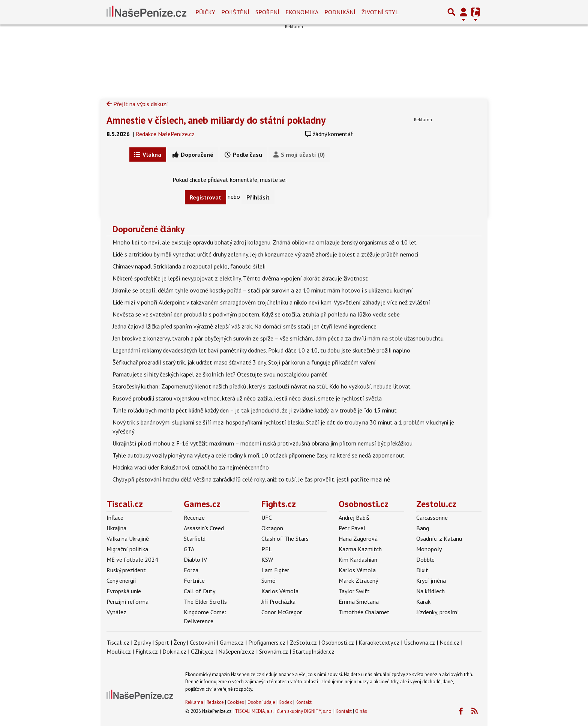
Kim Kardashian (358, 559)
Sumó (268, 580)
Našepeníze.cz (236, 651)
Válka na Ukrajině (128, 538)
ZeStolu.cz (303, 642)
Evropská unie (124, 591)
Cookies (236, 702)
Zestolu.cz (436, 504)
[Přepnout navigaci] (463, 12)
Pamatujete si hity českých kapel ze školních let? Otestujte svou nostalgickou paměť (220, 374)
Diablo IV (195, 559)
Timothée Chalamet (364, 612)
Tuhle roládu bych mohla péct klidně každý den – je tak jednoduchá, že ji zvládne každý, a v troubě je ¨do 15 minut (255, 410)
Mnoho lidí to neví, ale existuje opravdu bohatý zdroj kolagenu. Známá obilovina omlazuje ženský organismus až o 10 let (265, 242)
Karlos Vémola (280, 591)
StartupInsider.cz (313, 651)
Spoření (267, 12)
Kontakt (304, 702)
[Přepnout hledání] (451, 12)
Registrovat (205, 197)
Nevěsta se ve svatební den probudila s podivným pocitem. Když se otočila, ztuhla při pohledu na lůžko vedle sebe (256, 314)
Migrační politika (127, 549)
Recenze (194, 517)
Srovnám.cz (274, 651)
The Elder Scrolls (205, 601)
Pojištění (235, 12)
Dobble (425, 559)
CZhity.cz (202, 651)
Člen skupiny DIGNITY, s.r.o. (304, 711)
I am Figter (275, 570)
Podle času (243, 154)
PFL (267, 549)
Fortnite (194, 580)
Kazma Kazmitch (360, 549)
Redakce (215, 702)
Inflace (115, 517)
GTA (189, 549)
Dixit (422, 570)
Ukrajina (116, 528)
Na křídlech (430, 591)
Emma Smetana (359, 601)
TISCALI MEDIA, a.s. (254, 711)
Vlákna (148, 154)
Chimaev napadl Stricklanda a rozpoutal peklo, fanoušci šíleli (189, 266)
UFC (267, 517)
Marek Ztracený (358, 580)
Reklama (194, 702)
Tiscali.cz (125, 504)
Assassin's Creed (204, 528)
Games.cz (202, 504)
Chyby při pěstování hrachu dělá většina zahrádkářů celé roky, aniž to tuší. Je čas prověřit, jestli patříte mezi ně (251, 479)
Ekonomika (302, 12)
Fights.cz (279, 504)
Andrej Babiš (354, 517)
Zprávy (142, 642)
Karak (423, 601)
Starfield (195, 538)
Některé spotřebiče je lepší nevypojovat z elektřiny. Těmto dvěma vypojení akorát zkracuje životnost (240, 278)
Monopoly (429, 549)
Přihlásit (258, 197)
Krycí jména (431, 580)
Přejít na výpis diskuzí (137, 104)
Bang (423, 528)
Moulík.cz (119, 651)
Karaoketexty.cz (379, 642)
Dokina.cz (174, 651)
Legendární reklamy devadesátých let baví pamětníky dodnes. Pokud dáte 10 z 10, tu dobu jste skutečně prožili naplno (261, 350)
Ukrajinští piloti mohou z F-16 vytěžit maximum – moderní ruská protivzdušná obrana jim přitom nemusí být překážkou (262, 443)
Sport (162, 642)
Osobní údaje (261, 702)
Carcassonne (432, 517)
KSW (267, 559)
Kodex (286, 702)
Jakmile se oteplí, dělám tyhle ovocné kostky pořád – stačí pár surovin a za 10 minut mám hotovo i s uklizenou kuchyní (263, 290)
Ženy (179, 642)
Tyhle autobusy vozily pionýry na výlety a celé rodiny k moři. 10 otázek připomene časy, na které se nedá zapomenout (259, 455)
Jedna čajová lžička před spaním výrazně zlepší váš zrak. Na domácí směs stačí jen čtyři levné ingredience (244, 326)
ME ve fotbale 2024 (132, 559)
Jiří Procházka (278, 601)
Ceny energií (121, 580)
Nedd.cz (449, 642)
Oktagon (272, 528)
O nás (361, 711)
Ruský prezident (126, 570)
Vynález (116, 612)
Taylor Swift (354, 591)
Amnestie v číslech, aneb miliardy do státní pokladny (216, 120)
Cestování (202, 642)
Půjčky (205, 12)
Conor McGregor (282, 612)
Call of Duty (199, 591)
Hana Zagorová (358, 538)
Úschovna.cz (419, 642)
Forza (191, 570)
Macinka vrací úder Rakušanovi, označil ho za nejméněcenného (191, 467)
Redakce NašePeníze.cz (165, 134)
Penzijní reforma (127, 601)
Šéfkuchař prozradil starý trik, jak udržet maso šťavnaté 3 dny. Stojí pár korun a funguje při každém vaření (244, 362)
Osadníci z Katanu (439, 538)
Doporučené (193, 154)
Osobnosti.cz (364, 504)
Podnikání (340, 12)
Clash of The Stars (285, 538)
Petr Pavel (352, 528)
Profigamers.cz (267, 642)
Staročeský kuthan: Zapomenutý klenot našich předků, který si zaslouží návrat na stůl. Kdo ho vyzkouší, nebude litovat (262, 386)
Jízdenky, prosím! (437, 612)
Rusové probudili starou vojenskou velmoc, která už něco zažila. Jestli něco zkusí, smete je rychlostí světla (247, 398)
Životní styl (380, 12)
